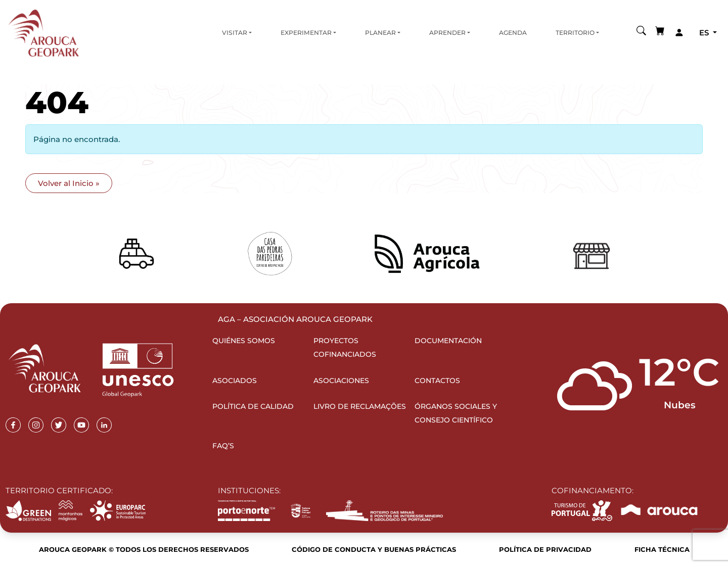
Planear (380, 33)
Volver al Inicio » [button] (69, 183)
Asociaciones (341, 381)
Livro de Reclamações (360, 406)
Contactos (437, 381)
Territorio (575, 33)
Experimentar (306, 33)
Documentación (448, 341)
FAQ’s (223, 446)
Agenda (513, 33)
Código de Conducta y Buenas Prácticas (374, 549)
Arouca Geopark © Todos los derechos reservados (144, 549)
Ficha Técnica (662, 549)
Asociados (235, 381)
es (705, 33)
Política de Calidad (253, 406)
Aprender (447, 33)
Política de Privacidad (545, 549)
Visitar (235, 33)
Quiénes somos (244, 341)
